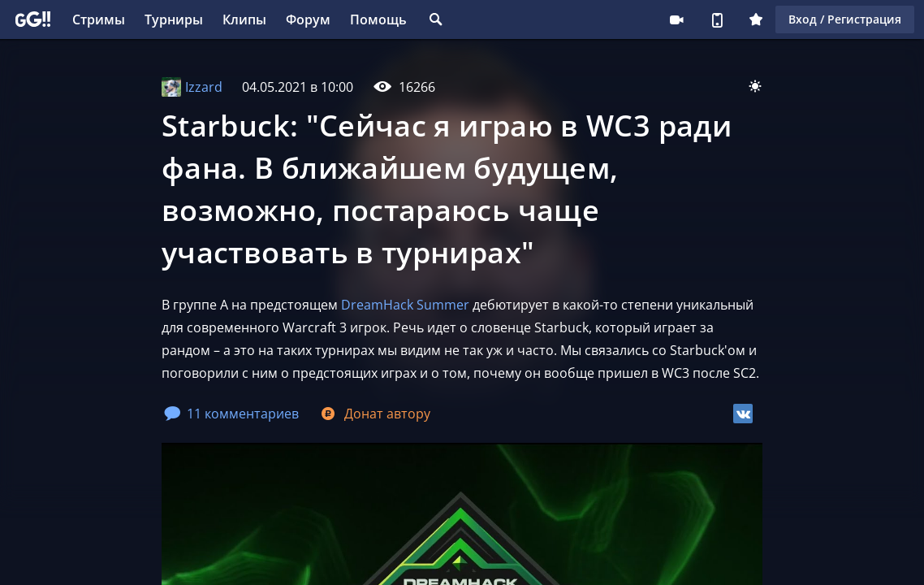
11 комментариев (231, 414)
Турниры (174, 19)
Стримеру (676, 19)
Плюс (756, 19)
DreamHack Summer (407, 305)
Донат (374, 414)
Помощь (378, 19)
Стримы (99, 19)
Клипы (244, 19)
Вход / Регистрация (845, 19)
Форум (308, 19)
